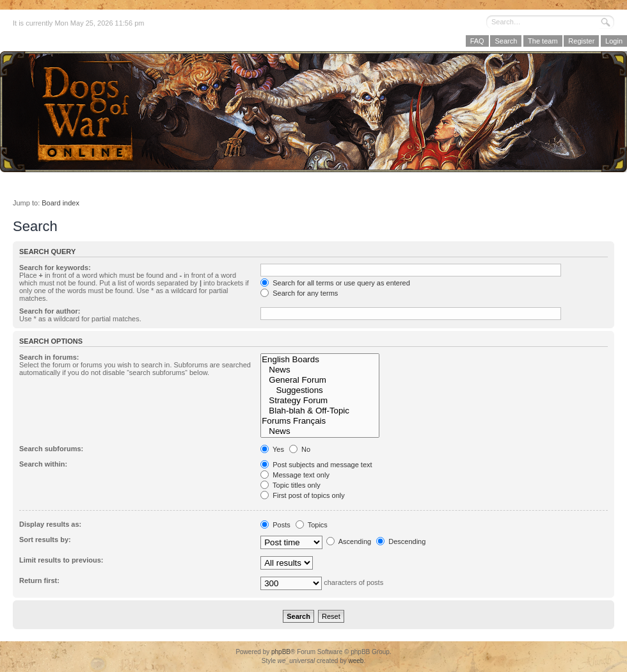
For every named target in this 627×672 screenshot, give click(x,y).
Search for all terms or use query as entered (335, 283)
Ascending (349, 541)
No (300, 449)
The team (543, 41)
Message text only (295, 475)
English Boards (320, 360)
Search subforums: (51, 449)
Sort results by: (45, 540)
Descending (401, 541)
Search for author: (50, 311)
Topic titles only (290, 485)
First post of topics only (303, 495)
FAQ (477, 41)
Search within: (43, 464)
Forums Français (320, 421)
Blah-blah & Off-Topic (320, 411)
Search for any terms (299, 293)
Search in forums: (49, 357)
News (320, 370)
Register (581, 41)
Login (614, 41)
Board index (60, 203)
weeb (356, 661)
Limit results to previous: (61, 560)
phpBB (281, 652)
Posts (275, 525)
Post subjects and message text (316, 465)
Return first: (39, 580)
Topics (312, 525)
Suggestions (320, 390)
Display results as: (50, 524)
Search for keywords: (55, 268)
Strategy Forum (320, 401)
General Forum (320, 380)
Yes (272, 449)
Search (506, 41)
